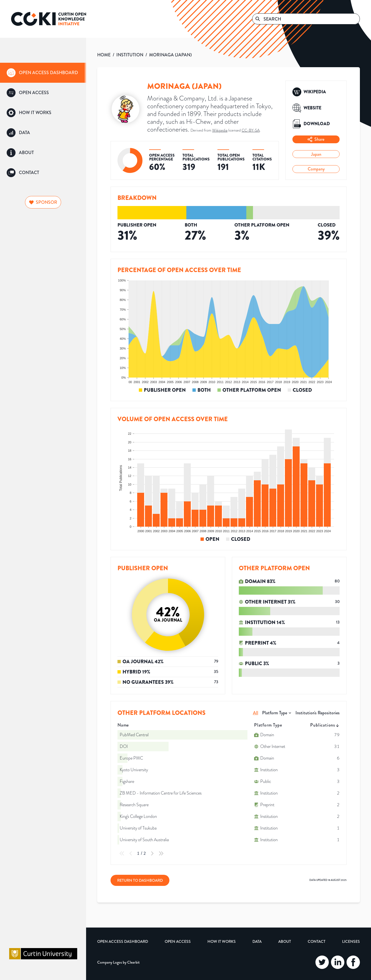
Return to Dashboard (140, 880)
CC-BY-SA (251, 130)
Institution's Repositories (318, 713)
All (256, 713)
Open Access (178, 941)
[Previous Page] (131, 853)
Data (257, 941)
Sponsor (43, 202)
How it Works (222, 941)
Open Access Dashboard (123, 941)
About (285, 941)
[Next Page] (152, 853)
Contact (317, 941)
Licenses (351, 941)
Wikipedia (220, 130)
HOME (104, 55)
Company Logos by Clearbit (118, 962)
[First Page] (122, 853)
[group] (43, 73)
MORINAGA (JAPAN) (170, 55)
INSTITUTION (130, 55)
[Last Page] (161, 853)
